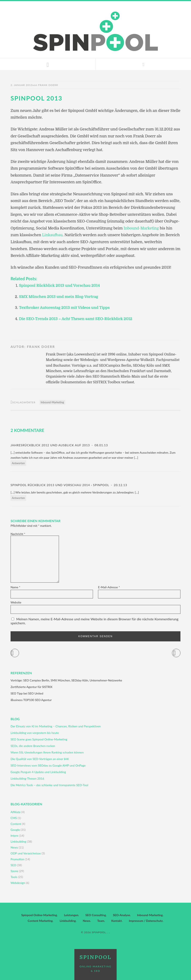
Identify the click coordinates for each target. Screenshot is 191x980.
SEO (13, 865)
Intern (14, 835)
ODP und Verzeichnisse (26, 853)
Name (15, 587)
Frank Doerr (48, 85)
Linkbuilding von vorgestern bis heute (35, 732)
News (14, 847)
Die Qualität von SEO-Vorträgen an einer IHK (40, 758)
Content (16, 823)
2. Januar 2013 (22, 85)
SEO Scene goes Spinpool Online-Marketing (39, 739)
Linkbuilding (18, 841)
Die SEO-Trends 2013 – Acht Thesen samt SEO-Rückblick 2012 (77, 318)
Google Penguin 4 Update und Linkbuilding (38, 772)
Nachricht (18, 533)
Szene (14, 871)
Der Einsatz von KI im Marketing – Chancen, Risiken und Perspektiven (56, 726)
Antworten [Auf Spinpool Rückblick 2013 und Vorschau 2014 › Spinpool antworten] (18, 497)
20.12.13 (120, 484)
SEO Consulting (96, 915)
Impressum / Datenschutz (146, 920)
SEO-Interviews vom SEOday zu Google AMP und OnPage (48, 765)
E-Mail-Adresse (109, 587)
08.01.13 (101, 445)
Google (15, 829)
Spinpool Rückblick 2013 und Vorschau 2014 (60, 285)
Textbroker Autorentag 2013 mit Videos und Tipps (65, 307)
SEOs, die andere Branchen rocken (33, 745)
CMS (14, 817)
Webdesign (18, 882)
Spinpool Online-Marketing (39, 915)
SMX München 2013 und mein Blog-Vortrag (59, 296)
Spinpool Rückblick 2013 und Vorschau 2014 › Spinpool (60, 484)
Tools (14, 876)
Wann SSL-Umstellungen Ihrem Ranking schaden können (47, 752)
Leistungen (71, 915)
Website (16, 602)
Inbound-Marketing (142, 228)
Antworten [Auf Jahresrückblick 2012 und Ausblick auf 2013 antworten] (18, 463)
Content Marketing (40, 920)
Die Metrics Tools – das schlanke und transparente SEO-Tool (49, 785)
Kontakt (117, 920)
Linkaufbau (53, 235)
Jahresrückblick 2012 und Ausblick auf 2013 (50, 445)
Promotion (17, 859)
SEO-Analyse (121, 915)
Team (101, 920)
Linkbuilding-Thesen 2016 (27, 778)
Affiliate (16, 812)
